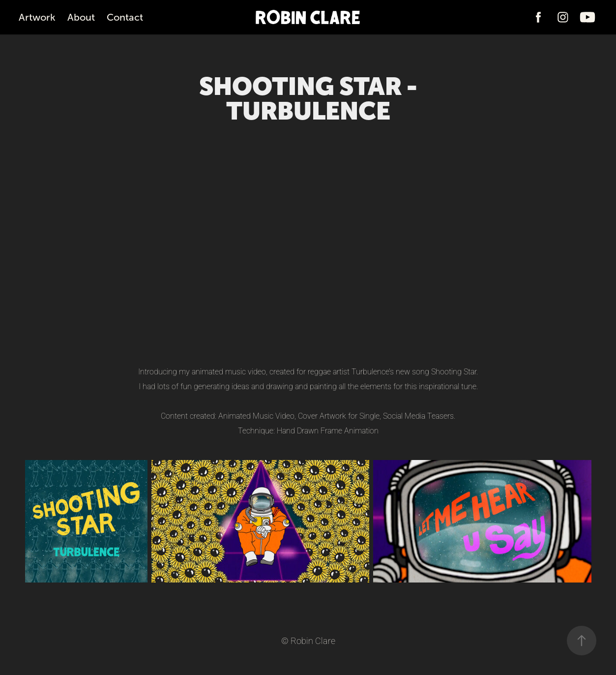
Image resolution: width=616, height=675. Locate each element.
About (81, 17)
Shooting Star (454, 371)
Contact (125, 17)
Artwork (37, 17)
